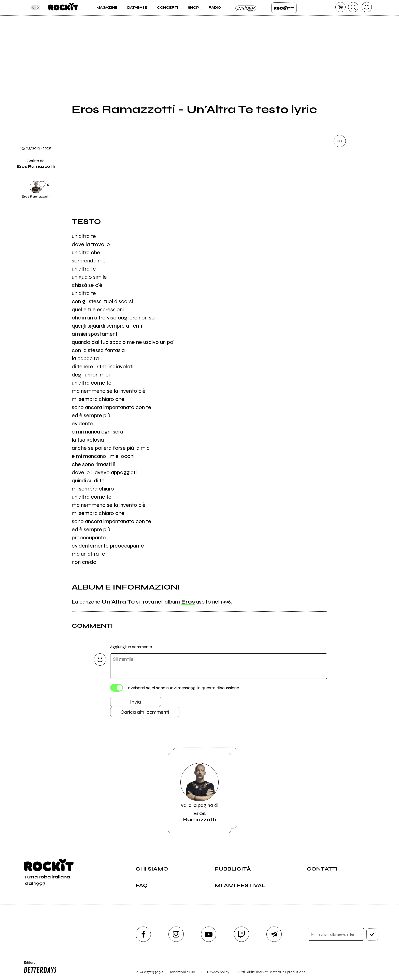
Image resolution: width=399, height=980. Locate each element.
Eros (188, 602)
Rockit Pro (284, 8)
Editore (39, 968)
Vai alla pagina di (199, 793)
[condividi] (340, 141)
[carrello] (340, 7)
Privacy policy (218, 972)
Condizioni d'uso (182, 972)
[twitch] (241, 934)
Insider (246, 8)
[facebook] (143, 934)
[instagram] (176, 934)
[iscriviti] (372, 934)
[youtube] (209, 934)
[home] (63, 8)
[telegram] (274, 934)
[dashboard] (367, 7)
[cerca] (353, 7)
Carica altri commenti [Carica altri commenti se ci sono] (145, 712)
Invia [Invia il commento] (136, 702)
